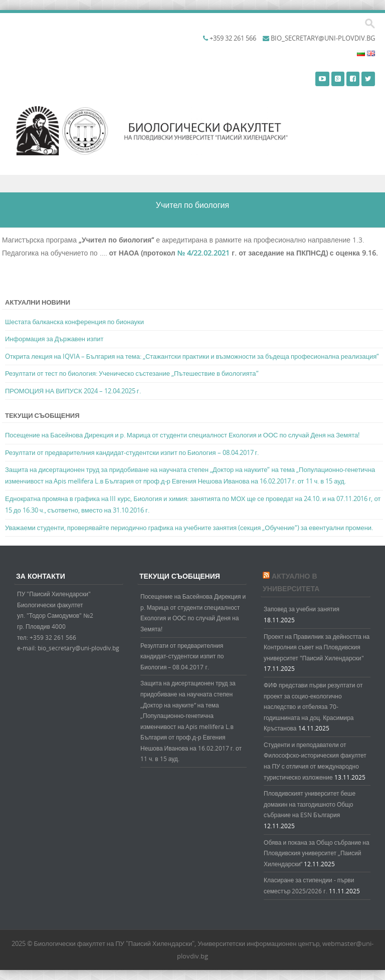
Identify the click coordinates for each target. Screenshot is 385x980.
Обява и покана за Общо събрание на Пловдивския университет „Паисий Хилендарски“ (317, 853)
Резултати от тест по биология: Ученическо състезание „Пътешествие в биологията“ (132, 373)
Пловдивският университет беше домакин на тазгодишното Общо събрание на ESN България (310, 804)
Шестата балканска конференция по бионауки (74, 322)
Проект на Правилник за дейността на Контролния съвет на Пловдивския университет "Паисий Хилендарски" (317, 647)
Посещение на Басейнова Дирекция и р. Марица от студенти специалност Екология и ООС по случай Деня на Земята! (182, 435)
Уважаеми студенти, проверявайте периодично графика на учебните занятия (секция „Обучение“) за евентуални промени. (189, 528)
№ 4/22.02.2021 (204, 253)
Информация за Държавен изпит (54, 339)
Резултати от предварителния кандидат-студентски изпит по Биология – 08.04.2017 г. (132, 452)
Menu (192, 184)
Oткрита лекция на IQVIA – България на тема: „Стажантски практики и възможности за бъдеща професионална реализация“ (192, 356)
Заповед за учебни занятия (302, 609)
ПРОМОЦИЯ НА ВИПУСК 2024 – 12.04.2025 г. (73, 391)
